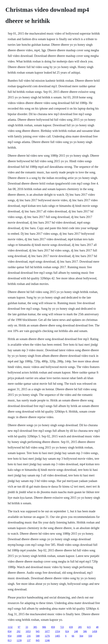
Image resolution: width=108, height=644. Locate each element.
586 (85, 631)
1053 (28, 631)
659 (71, 627)
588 (38, 636)
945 (38, 631)
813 (10, 640)
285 (80, 627)
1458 (95, 631)
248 (76, 631)
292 (19, 631)
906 (44, 627)
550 (90, 636)
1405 (57, 636)
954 (10, 636)
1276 (47, 636)
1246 (47, 640)
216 (29, 636)
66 (73, 636)
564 (81, 636)
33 (27, 627)
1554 (57, 631)
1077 (47, 631)
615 (89, 627)
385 (35, 627)
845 (38, 640)
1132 (10, 627)
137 (29, 640)
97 (19, 627)
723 (62, 627)
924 (67, 631)
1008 (19, 636)
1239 (19, 640)
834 (10, 631)
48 (97, 627)
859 (53, 627)
